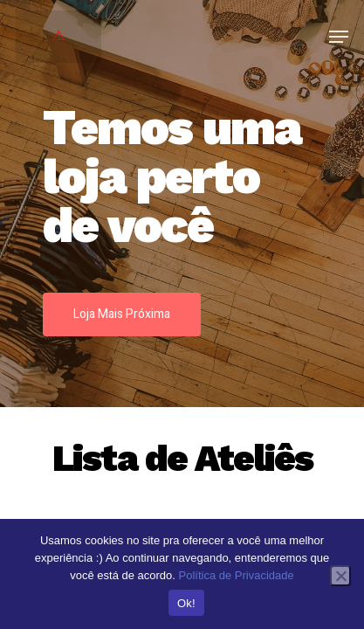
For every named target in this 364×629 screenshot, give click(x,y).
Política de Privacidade (237, 575)
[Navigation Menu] (339, 37)
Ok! (186, 603)
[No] (340, 576)
